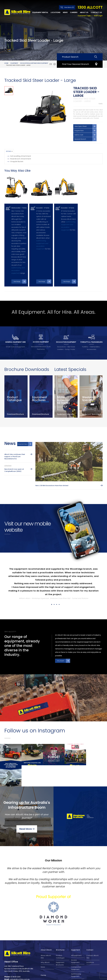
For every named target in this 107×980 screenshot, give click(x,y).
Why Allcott (45, 935)
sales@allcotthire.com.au (20, 952)
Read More (26, 801)
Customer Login (84, 16)
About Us (84, 12)
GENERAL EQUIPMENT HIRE (15, 336)
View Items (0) (69, 7)
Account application (45, 961)
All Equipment (76, 928)
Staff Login (98, 16)
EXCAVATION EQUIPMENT (66, 336)
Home (6, 63)
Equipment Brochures (60, 936)
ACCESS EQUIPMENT (41, 336)
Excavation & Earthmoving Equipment (34, 63)
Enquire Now (79, 131)
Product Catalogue (60, 929)
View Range (17, 275)
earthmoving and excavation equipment (18, 267)
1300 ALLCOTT (90, 7)
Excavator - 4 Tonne (43, 204)
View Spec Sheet (81, 126)
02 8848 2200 (15, 949)
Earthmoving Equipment (76, 948)
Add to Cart (79, 135)
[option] (43, 111)
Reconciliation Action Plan (46, 955)
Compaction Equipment (76, 941)
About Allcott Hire (46, 929)
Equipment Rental (40, 12)
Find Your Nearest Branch (75, 64)
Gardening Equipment (75, 955)
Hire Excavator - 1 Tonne (19, 204)
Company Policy (72, 977)
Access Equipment (75, 934)
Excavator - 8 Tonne (68, 204)
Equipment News (23, 438)
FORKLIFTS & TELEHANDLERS (92, 336)
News (65, 12)
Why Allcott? (61, 655)
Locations (56, 12)
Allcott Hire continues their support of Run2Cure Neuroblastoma (15, 450)
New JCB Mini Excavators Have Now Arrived (52, 479)
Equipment (14, 63)
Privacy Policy (58, 977)
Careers (74, 12)
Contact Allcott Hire (93, 929)
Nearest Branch (80, 139)
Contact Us (96, 12)
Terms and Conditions (42, 977)
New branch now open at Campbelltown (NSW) (14, 464)
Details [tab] (9, 151)
